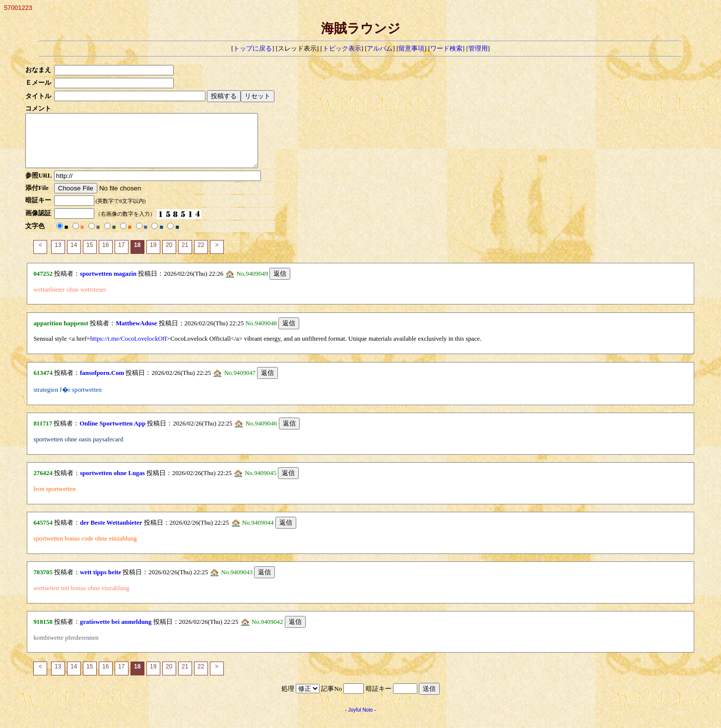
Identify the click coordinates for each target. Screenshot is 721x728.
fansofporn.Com (102, 383)
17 (121, 255)
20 (169, 255)
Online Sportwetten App (112, 434)
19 (153, 255)
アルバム (380, 49)
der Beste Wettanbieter (111, 533)
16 (105, 255)
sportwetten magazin (108, 284)
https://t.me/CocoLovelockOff (129, 349)
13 (58, 255)
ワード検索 (446, 49)
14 (74, 255)
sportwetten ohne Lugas (112, 484)
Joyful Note (360, 720)
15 (90, 255)
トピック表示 (342, 49)
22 (201, 255)
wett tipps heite (100, 583)
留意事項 (411, 49)
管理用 (478, 49)
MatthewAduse (136, 334)
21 (185, 255)
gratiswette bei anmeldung (116, 632)
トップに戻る (253, 49)
